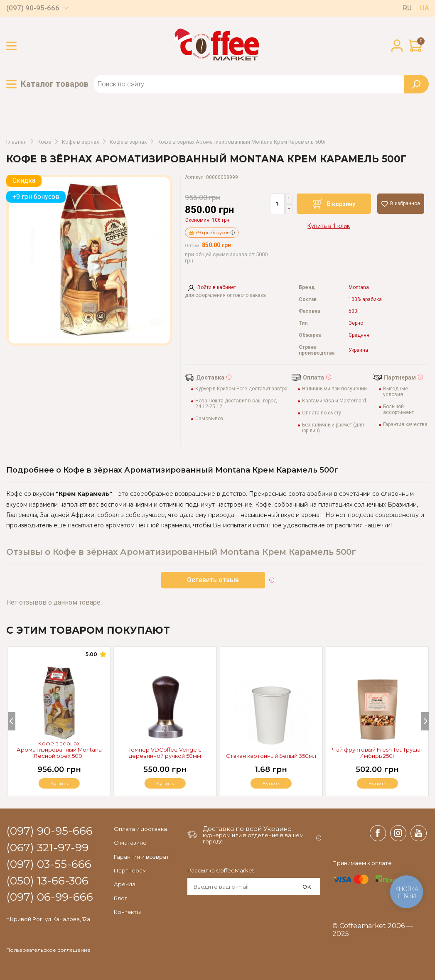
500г (354, 311)
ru (407, 8)
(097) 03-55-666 (49, 865)
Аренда (125, 884)
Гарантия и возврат (141, 857)
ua (424, 8)
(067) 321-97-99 (47, 848)
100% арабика (365, 300)
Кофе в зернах (80, 142)
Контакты (127, 912)
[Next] (425, 721)
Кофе (44, 142)
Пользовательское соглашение (48, 950)
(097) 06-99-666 (50, 897)
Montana (359, 288)
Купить (377, 783)
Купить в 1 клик (329, 226)
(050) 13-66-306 (47, 881)
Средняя (359, 335)
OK (307, 887)
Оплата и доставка (140, 829)
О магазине (130, 843)
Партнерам (130, 870)
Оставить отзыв (213, 580)
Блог (120, 898)
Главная (16, 142)
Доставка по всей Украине (247, 829)
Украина (358, 350)
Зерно (356, 323)
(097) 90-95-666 (33, 8)
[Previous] (12, 721)
